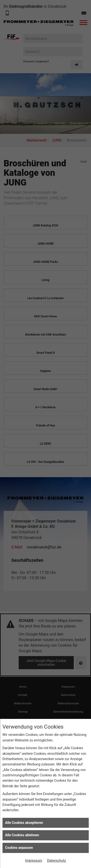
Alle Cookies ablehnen (22, 835)
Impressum (33, 860)
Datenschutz (57, 860)
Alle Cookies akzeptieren (24, 823)
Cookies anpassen (19, 848)
